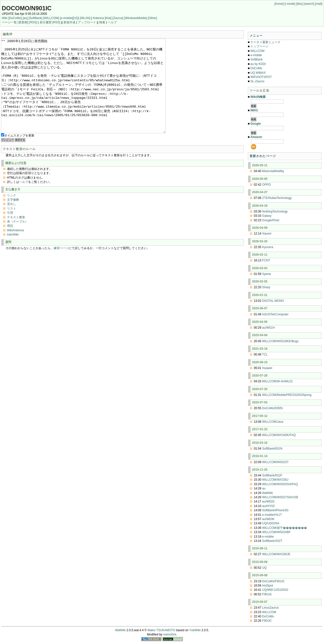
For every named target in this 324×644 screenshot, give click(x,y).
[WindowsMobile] (136, 18)
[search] (309, 4)
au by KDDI (258, 64)
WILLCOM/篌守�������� (285, 528)
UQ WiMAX (258, 73)
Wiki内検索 (258, 97)
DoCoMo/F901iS (273, 581)
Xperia (266, 274)
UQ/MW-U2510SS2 (275, 590)
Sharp (266, 287)
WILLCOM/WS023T (275, 462)
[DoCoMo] (15, 18)
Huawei (267, 368)
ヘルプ (112, 22)
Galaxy (267, 216)
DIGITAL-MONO (273, 301)
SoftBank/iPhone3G (275, 510)
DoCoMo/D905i (272, 408)
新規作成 (69, 22)
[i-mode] (290, 4)
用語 (10, 245)
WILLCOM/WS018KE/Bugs (280, 341)
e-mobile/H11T (272, 515)
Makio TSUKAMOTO (161, 630)
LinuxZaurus (270, 608)
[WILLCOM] (51, 18)
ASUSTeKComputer (275, 314)
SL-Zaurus (257, 81)
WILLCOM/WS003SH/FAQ (280, 484)
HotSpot (267, 586)
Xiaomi (267, 234)
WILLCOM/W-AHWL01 (277, 381)
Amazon (256, 137)
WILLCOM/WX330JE (276, 554)
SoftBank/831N (272, 449)
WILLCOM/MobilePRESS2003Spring (287, 395)
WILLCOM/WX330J (275, 480)
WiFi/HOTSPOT (261, 77)
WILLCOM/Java (273, 422)
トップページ (259, 46)
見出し (12, 223)
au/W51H (268, 328)
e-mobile (256, 55)
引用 (10, 232)
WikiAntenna (15, 249)
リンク (12, 214)
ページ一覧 (9, 22)
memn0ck (170, 634)
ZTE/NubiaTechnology (277, 198)
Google (255, 124)
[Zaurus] (118, 18)
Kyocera (268, 247)
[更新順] (23, 22)
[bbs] (299, 4)
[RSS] (33, 22)
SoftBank (256, 59)
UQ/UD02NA (271, 523)
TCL (265, 354)
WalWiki (267, 493)
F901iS (267, 594)
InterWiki (13, 253)
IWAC (254, 110)
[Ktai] (108, 18)
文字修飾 (13, 219)
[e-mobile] (66, 18)
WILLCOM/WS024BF (276, 532)
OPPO (266, 185)
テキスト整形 (16, 236)
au (264, 488)
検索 (102, 22)
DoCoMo (256, 68)
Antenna (98, 18)
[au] (25, 18)
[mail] (319, 4)
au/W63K (268, 519)
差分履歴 (46, 22)
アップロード (87, 22)
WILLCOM (257, 51)
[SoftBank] (35, 18)
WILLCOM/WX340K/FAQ (279, 435)
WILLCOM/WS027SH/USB (280, 497)
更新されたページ (263, 156)
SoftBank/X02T (272, 541)
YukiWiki (195, 630)
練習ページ (61, 267)
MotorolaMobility (273, 171)
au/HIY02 (268, 506)
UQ (264, 568)
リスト (12, 227)
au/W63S (268, 502)
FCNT (266, 260)
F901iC (267, 621)
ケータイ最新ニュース (265, 42)
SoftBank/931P (272, 475)
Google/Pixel (271, 220)
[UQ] (76, 18)
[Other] (152, 18)
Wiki (5, 18)
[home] (279, 4)
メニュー (256, 36)
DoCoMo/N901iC (27, 8)
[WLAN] (85, 18)
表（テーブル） (18, 240)
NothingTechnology (275, 211)
